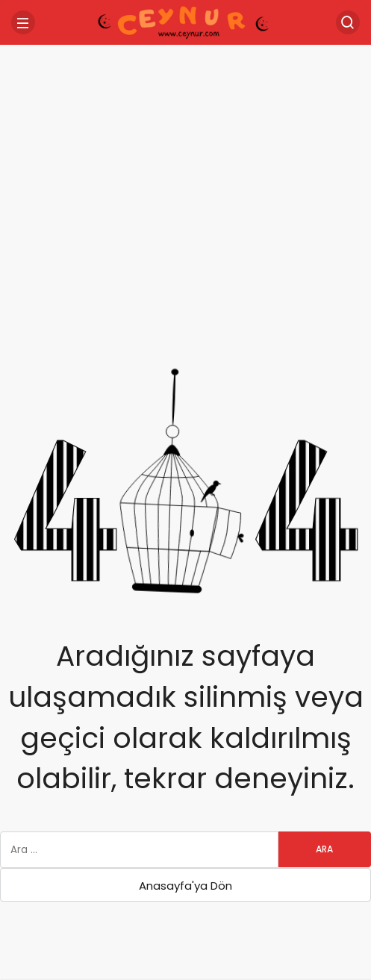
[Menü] (23, 22)
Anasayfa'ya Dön (185, 886)
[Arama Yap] (348, 22)
